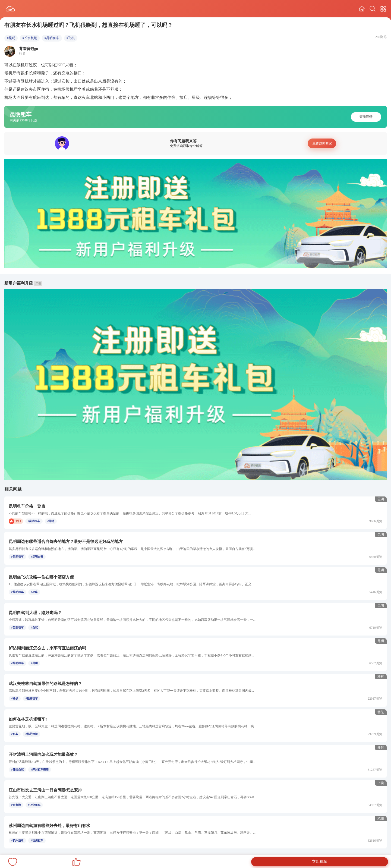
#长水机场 (30, 38)
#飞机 (71, 38)
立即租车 (320, 862)
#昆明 (11, 38)
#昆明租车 (52, 38)
